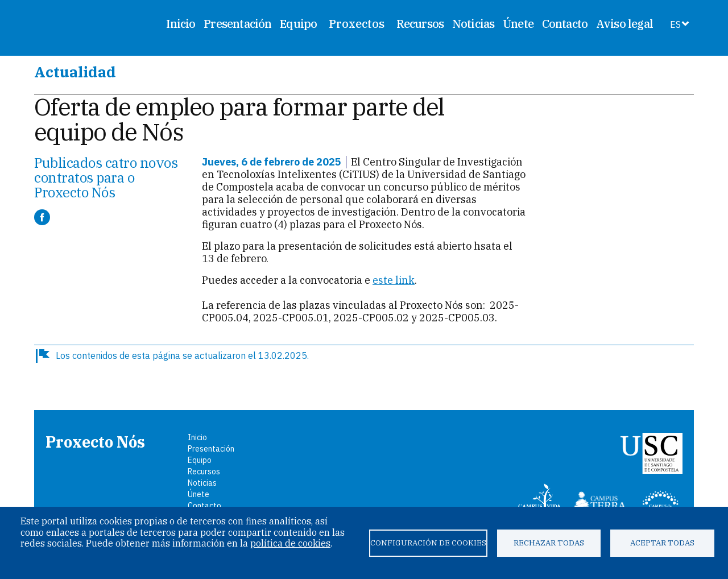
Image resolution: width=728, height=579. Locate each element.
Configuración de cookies (428, 543)
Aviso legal (624, 24)
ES (675, 24)
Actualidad (75, 72)
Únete (518, 24)
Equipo (298, 24)
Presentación (237, 24)
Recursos (420, 24)
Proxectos (357, 24)
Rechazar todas (549, 543)
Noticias (473, 24)
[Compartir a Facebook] (42, 217)
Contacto (565, 24)
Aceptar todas (662, 543)
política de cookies (290, 543)
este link (394, 280)
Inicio (181, 24)
